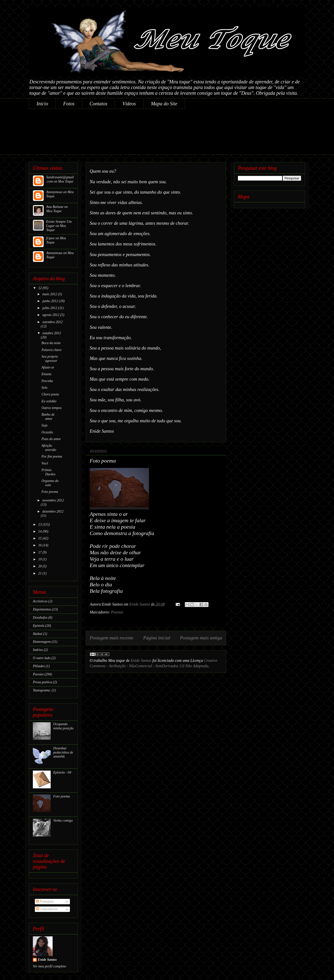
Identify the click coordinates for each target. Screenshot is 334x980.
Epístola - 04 (62, 772)
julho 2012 (50, 308)
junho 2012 (51, 301)
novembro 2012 (53, 500)
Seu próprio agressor (50, 359)
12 (41, 288)
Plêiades (39, 666)
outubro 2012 (52, 333)
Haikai (38, 634)
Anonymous (54, 192)
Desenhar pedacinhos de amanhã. (63, 752)
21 (41, 573)
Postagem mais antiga (201, 638)
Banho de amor (48, 417)
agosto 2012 (51, 315)
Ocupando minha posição (63, 726)
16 (41, 545)
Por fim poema (52, 456)
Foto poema (50, 492)
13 (41, 525)
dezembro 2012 (53, 511)
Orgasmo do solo (50, 483)
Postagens (45, 901)
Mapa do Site (164, 104)
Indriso (38, 650)
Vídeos (129, 104)
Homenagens (42, 642)
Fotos (69, 104)
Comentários (47, 909)
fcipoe (50, 238)
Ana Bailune (55, 207)
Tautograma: (42, 690)
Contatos (98, 104)
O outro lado (42, 658)
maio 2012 (50, 294)
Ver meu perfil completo (49, 966)
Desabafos (40, 618)
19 (41, 559)
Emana (46, 374)
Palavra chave (52, 350)
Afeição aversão (49, 448)
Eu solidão (49, 401)
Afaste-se (48, 367)
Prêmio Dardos (49, 472)
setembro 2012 (52, 322)
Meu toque (117, 660)
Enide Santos (141, 660)
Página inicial (157, 638)
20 (41, 566)
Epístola (39, 626)
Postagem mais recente (112, 638)
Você (45, 463)
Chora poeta (50, 394)
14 (41, 531)
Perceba (47, 381)
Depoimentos (42, 609)
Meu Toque (66, 181)
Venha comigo (63, 821)
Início (42, 104)
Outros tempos (52, 408)
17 (41, 552)
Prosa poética (42, 682)
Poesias (117, 612)
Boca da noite (51, 343)
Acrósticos (40, 601)
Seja (44, 425)
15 (41, 538)
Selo (44, 388)
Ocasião (47, 432)
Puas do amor (51, 439)
